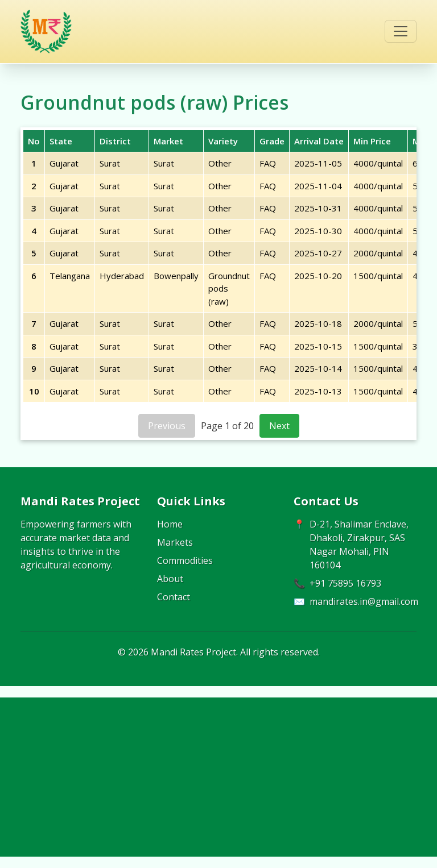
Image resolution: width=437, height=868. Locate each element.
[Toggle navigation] (401, 31)
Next (279, 426)
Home (170, 524)
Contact (174, 597)
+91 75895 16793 (345, 583)
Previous (167, 426)
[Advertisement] (218, 777)
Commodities (185, 560)
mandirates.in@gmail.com (364, 601)
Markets (175, 542)
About (170, 579)
